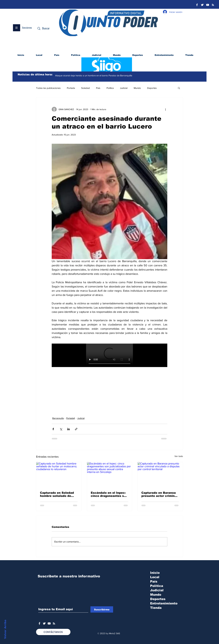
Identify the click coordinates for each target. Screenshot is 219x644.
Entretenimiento (164, 603)
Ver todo (179, 456)
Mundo (137, 88)
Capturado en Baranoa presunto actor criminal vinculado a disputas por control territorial (159, 494)
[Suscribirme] (102, 609)
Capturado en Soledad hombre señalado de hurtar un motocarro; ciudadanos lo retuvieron (57, 494)
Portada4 (71, 418)
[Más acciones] (165, 109)
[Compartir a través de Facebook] (53, 429)
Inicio (155, 573)
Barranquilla (58, 418)
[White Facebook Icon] (39, 623)
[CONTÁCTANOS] (53, 632)
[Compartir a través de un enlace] (76, 429)
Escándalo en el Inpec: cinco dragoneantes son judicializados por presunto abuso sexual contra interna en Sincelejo (109, 494)
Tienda (156, 608)
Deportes (152, 88)
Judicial (124, 88)
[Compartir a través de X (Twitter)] (61, 429)
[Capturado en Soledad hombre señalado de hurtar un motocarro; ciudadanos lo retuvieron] (59, 475)
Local (155, 577)
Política (110, 88)
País (98, 88)
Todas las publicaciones (48, 88)
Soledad (86, 88)
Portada (71, 88)
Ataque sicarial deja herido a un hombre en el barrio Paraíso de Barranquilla (94, 75)
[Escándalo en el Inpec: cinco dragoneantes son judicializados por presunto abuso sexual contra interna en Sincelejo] (110, 475)
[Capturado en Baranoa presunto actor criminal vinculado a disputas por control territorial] (160, 475)
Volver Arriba (5, 629)
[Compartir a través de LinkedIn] (68, 429)
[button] (17, 28)
